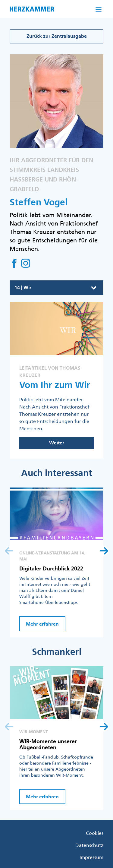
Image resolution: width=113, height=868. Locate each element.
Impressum (91, 857)
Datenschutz (89, 845)
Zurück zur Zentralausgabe (57, 36)
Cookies (95, 833)
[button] (104, 551)
